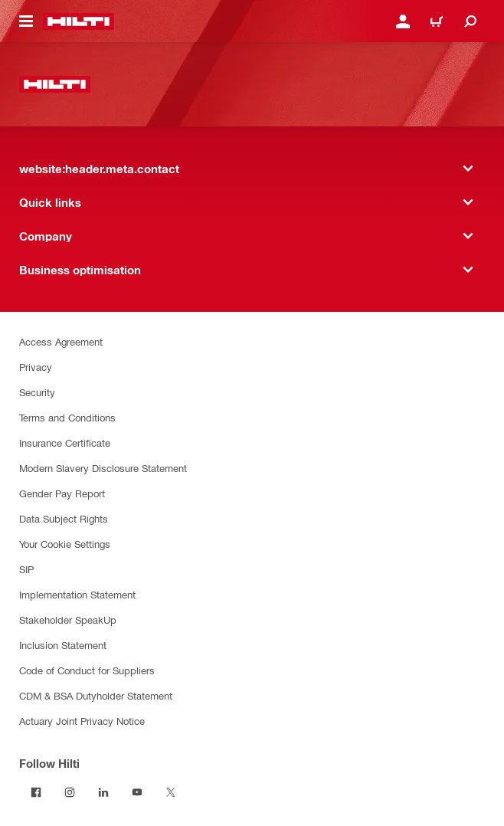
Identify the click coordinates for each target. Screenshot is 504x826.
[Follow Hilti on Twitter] (171, 792)
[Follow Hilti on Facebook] (36, 792)
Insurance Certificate (65, 442)
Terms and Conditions (67, 417)
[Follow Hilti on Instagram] (70, 792)
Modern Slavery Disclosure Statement (103, 468)
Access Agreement (61, 341)
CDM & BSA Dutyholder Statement (96, 695)
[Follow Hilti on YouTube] (137, 792)
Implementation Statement (77, 594)
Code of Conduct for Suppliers (87, 670)
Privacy (36, 367)
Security (37, 392)
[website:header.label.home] (79, 21)
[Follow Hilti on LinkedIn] (103, 792)
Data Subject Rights (64, 518)
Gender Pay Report (62, 493)
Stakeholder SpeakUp (68, 619)
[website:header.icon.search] (470, 21)
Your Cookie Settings (65, 544)
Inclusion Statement (63, 645)
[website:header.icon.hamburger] (26, 21)
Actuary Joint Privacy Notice (82, 721)
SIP (26, 569)
